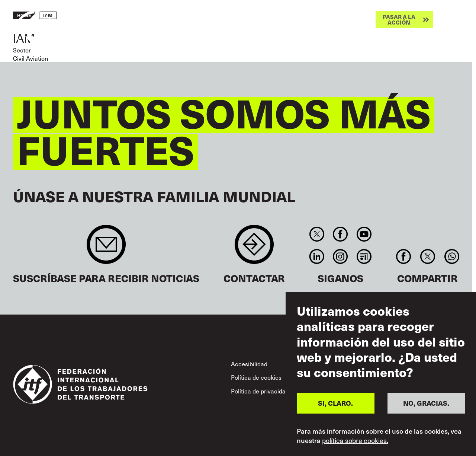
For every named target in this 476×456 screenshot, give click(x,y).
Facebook (340, 234)
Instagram (340, 256)
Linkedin (317, 256)
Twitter (317, 234)
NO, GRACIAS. (426, 403)
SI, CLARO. (335, 403)
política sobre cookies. (355, 440)
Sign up (106, 248)
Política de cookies (256, 377)
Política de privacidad (260, 391)
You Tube (364, 234)
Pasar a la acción (399, 20)
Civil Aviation (30, 58)
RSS (364, 256)
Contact (254, 248)
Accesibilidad (249, 364)
